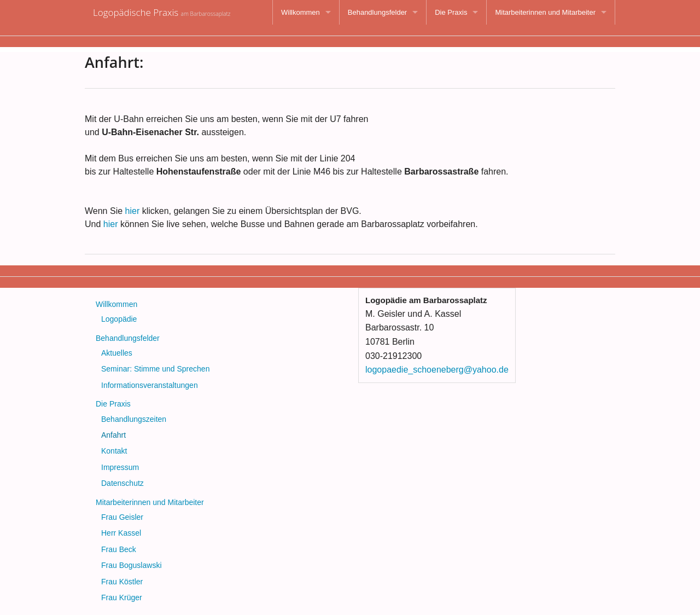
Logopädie (119, 319)
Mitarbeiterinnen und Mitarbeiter (545, 12)
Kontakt (114, 451)
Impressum (120, 467)
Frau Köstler (122, 582)
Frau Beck (119, 549)
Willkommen (301, 12)
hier (133, 211)
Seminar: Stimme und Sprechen (155, 369)
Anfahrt (113, 435)
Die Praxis (451, 12)
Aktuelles (117, 353)
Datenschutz (122, 483)
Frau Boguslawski (132, 565)
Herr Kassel (121, 533)
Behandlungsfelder (377, 12)
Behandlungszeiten (134, 419)
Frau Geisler (122, 517)
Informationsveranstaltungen (150, 385)
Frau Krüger (122, 597)
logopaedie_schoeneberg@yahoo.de (437, 370)
